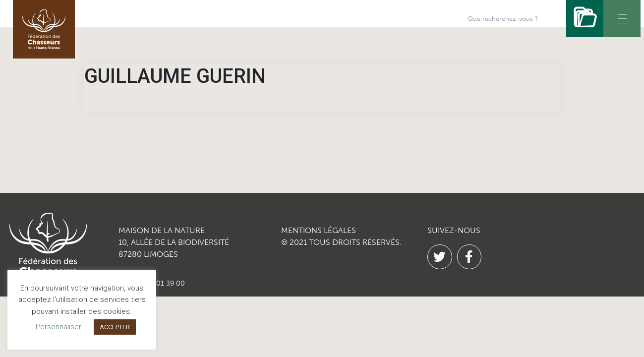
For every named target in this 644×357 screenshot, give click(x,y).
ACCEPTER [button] (115, 327)
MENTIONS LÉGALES (319, 230)
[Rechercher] (585, 19)
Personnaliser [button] (59, 327)
